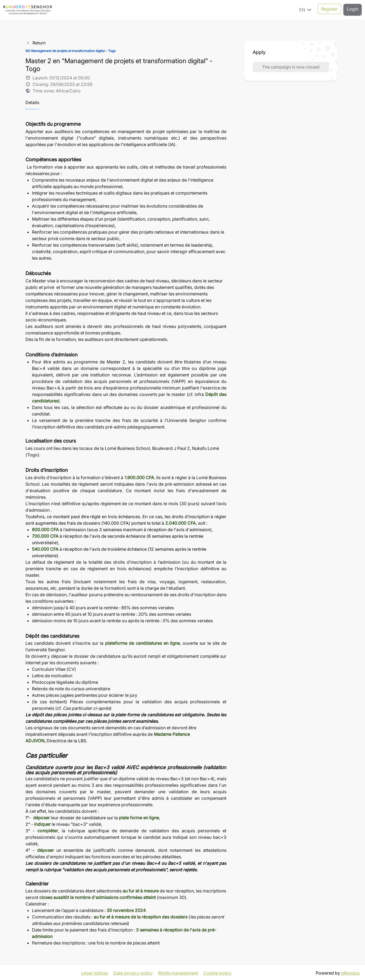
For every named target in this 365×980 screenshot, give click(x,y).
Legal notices (95, 972)
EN (306, 9)
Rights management (178, 972)
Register (329, 9)
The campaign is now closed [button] (291, 67)
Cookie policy (217, 972)
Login (353, 9)
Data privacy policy (133, 972)
